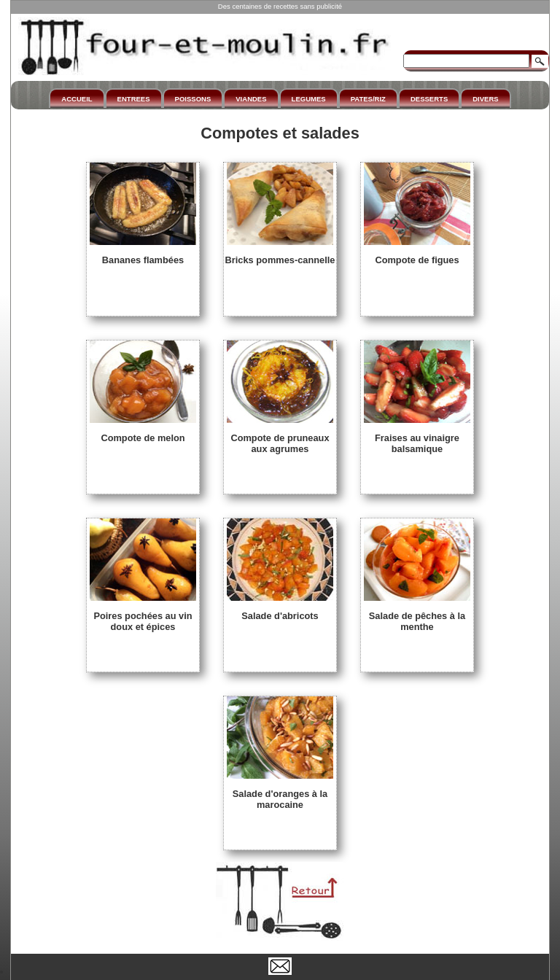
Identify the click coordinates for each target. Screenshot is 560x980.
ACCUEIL (77, 99)
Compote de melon (143, 432)
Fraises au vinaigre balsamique (417, 438)
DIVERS (485, 99)
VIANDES (251, 99)
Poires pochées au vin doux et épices (143, 616)
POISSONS (193, 99)
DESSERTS (429, 99)
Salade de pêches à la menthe (417, 616)
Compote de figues (417, 254)
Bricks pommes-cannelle (280, 254)
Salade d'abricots (280, 610)
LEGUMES (309, 99)
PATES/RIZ (368, 99)
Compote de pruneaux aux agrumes (280, 438)
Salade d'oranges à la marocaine (280, 794)
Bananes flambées (143, 254)
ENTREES (134, 99)
